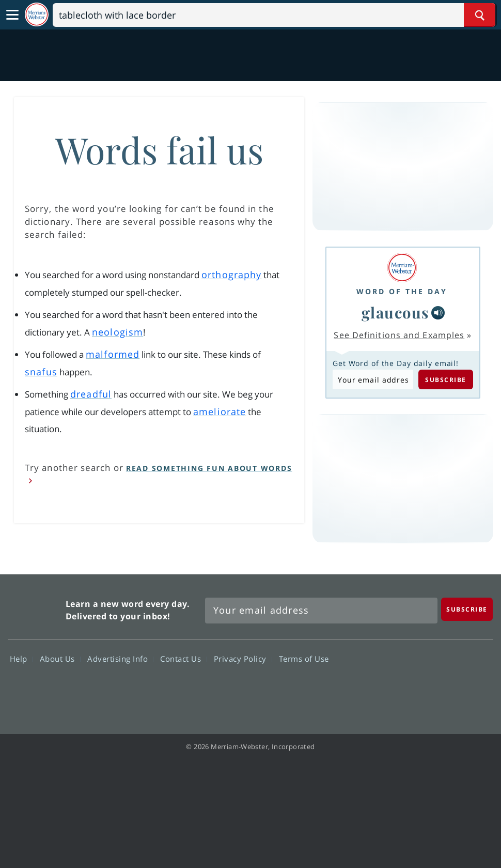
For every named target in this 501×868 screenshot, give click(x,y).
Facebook (362, 689)
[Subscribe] (467, 609)
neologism (118, 332)
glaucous (395, 312)
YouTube (436, 689)
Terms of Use (304, 659)
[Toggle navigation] (12, 15)
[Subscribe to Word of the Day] (373, 379)
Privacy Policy (243, 659)
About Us (60, 659)
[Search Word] (480, 15)
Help (21, 659)
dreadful (91, 394)
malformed (113, 354)
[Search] (274, 15)
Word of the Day (402, 291)
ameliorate (220, 412)
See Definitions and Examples (399, 335)
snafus (41, 372)
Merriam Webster (35, 608)
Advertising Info (120, 659)
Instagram (473, 689)
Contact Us (183, 659)
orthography (231, 275)
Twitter (399, 689)
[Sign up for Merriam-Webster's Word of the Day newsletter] (321, 611)
